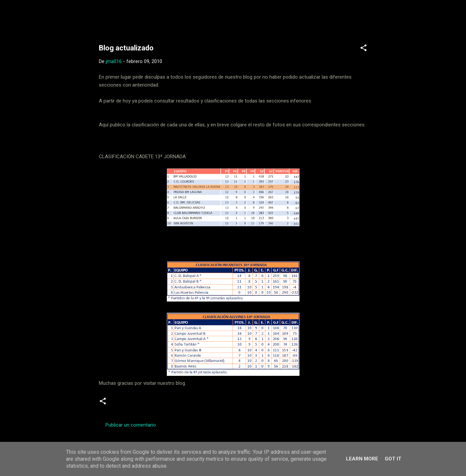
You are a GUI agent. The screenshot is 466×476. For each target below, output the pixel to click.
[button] (364, 49)
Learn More (362, 459)
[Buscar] (377, 18)
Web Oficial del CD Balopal (149, 16)
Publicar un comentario (131, 425)
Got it (393, 459)
